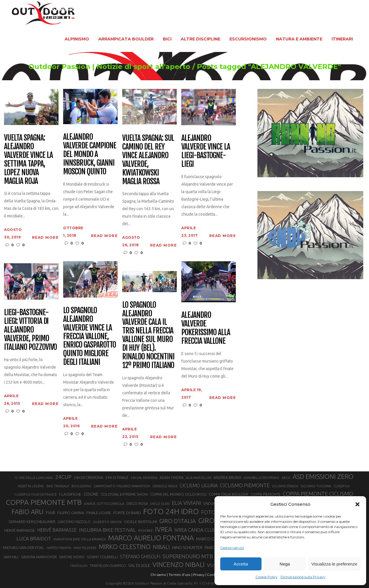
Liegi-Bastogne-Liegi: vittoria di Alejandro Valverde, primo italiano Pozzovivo (30, 330)
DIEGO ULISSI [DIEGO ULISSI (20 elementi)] (160, 504)
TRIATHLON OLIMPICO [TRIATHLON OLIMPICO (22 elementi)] (108, 566)
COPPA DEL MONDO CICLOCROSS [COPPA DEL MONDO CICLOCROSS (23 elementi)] (178, 494)
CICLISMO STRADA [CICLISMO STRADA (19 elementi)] (285, 486)
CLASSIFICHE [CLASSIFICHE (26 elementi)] (70, 494)
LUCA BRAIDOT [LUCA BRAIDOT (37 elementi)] (34, 538)
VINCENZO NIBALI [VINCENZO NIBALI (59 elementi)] (179, 564)
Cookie (213, 575)
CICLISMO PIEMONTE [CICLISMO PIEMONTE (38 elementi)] (245, 485)
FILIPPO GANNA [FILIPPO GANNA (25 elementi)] (71, 513)
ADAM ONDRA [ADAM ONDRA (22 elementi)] (172, 478)
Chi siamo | (159, 575)
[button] (357, 504)
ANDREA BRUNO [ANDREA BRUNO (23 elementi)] (227, 477)
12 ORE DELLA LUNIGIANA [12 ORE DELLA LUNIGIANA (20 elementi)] (33, 478)
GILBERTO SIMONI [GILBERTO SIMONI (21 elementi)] (107, 522)
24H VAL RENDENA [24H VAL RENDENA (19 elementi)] (144, 478)
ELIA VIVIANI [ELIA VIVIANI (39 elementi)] (187, 503)
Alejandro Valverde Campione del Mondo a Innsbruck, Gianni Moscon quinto (90, 154)
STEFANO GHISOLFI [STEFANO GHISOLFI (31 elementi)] (140, 557)
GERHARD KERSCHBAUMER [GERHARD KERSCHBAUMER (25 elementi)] (32, 522)
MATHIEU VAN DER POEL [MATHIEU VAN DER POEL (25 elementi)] (24, 548)
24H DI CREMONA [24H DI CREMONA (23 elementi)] (89, 477)
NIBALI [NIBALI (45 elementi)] (161, 547)
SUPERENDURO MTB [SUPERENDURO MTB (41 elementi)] (188, 556)
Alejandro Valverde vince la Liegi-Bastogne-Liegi (206, 151)
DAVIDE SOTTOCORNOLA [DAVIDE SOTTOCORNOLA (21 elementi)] (104, 504)
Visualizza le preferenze (334, 564)
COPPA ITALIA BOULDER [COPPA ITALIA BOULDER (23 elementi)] (228, 494)
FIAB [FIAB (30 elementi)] (50, 513)
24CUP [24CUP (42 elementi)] (63, 477)
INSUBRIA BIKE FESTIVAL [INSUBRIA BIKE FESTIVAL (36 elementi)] (107, 530)
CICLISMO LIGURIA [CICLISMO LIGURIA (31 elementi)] (199, 486)
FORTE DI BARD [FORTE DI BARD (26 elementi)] (127, 513)
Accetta (241, 564)
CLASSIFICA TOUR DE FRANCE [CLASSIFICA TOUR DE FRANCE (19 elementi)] (35, 494)
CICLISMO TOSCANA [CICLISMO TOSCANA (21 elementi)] (316, 486)
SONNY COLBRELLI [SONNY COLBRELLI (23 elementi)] (102, 557)
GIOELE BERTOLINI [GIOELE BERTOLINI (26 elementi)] (140, 522)
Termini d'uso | (180, 575)
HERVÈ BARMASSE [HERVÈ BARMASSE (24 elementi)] (20, 530)
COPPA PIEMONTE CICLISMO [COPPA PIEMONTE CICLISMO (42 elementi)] (318, 494)
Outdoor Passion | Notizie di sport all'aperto (98, 67)
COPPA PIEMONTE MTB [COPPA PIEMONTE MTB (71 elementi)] (44, 502)
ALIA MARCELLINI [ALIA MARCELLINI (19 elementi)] (199, 478)
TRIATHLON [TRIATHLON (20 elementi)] (79, 566)
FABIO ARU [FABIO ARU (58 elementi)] (27, 512)
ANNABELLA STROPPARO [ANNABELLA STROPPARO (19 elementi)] (261, 478)
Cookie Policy (267, 577)
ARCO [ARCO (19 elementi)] (286, 478)
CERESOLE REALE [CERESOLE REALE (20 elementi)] (165, 486)
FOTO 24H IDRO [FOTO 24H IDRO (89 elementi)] (171, 511)
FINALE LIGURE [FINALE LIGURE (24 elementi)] (99, 513)
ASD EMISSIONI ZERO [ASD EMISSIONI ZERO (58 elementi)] (323, 476)
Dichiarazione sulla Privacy (303, 577)
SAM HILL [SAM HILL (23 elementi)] (11, 557)
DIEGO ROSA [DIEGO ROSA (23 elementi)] (137, 503)
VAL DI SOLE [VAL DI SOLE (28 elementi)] (139, 565)
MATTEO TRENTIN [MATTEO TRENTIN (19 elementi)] (59, 548)
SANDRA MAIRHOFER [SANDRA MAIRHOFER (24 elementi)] (39, 557)
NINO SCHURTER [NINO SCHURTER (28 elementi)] (187, 547)
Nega (285, 564)
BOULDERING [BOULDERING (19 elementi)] (81, 486)
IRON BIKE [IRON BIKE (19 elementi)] (145, 531)
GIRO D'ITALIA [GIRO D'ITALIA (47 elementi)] (177, 521)
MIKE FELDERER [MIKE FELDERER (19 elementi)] (85, 548)
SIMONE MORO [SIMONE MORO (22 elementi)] (72, 557)
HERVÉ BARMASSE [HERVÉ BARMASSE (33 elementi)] (57, 530)
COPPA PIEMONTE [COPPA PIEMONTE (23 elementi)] (266, 494)
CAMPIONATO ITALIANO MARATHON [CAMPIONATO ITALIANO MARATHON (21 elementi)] (122, 486)
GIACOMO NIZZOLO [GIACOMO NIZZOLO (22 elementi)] (74, 522)
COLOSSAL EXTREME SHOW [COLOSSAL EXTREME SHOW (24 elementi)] (124, 494)
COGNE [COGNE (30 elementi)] (91, 494)
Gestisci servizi (232, 548)
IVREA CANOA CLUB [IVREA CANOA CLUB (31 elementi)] (195, 530)
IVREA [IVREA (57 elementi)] (164, 529)
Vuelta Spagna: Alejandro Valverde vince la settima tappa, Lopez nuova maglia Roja (28, 159)
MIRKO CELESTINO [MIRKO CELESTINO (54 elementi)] (125, 547)
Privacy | (200, 575)
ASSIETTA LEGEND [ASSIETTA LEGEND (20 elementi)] (31, 486)
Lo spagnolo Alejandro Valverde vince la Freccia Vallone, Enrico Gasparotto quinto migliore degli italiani (89, 336)
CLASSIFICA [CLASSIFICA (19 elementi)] (342, 486)
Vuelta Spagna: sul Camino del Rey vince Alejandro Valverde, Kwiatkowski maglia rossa (148, 160)
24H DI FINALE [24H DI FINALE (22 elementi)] (117, 478)
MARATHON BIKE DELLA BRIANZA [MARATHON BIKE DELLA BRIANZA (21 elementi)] (80, 539)
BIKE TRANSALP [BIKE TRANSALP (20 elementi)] (58, 486)
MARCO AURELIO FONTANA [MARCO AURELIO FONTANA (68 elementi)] (151, 538)
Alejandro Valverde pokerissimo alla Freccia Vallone (206, 328)
